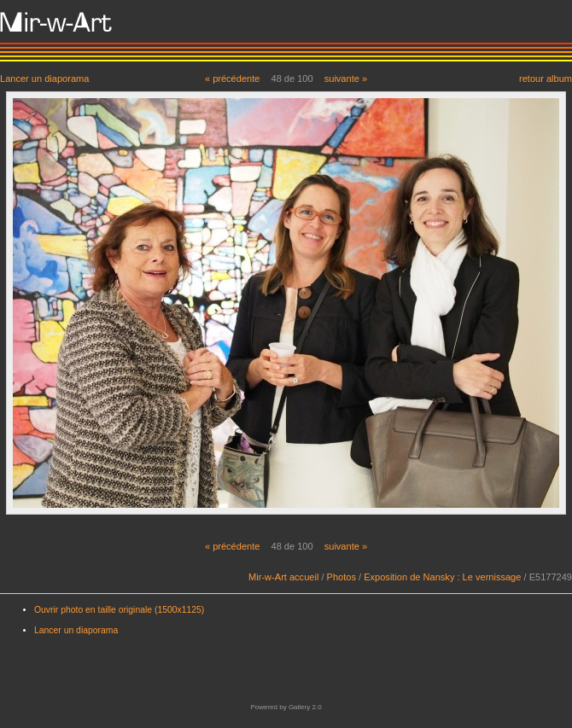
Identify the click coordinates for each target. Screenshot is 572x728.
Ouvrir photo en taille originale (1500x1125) (119, 610)
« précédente (233, 79)
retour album (546, 78)
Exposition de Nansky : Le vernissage (442, 577)
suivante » (346, 79)
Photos (341, 577)
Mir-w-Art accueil (283, 577)
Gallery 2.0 (305, 707)
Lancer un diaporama (44, 78)
